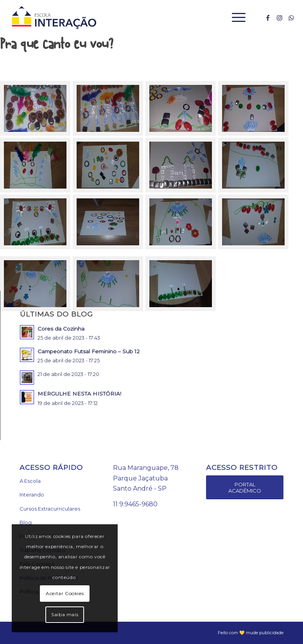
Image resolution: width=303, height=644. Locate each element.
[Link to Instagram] (280, 18)
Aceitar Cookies (65, 593)
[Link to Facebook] (268, 18)
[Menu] (235, 18)
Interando (32, 495)
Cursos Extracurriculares (50, 509)
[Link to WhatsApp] (291, 18)
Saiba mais (65, 614)
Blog (26, 522)
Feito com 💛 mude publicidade (251, 633)
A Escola (30, 481)
